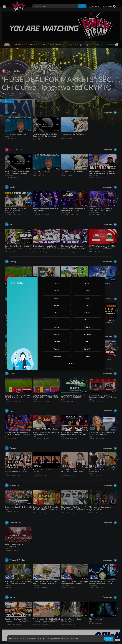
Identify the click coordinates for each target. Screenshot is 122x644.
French (87, 291)
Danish (87, 356)
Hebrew (87, 327)
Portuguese (57, 342)
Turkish (87, 305)
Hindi (56, 312)
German (57, 298)
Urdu (57, 320)
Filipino (72, 364)
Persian (57, 349)
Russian (87, 298)
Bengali (56, 334)
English (56, 283)
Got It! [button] (109, 639)
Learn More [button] (74, 639)
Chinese (87, 312)
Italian (87, 342)
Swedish (87, 349)
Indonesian (87, 320)
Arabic (87, 283)
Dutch (57, 291)
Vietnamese (57, 356)
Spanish (57, 305)
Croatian (57, 327)
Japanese (87, 334)
